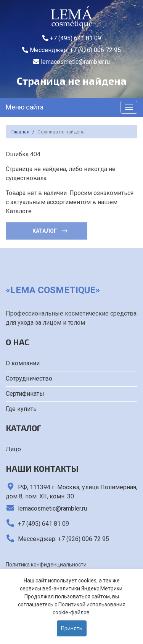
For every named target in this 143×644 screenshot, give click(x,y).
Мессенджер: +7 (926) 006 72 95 (71, 50)
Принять (72, 628)
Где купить (21, 409)
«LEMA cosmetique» (53, 290)
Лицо (13, 449)
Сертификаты (25, 394)
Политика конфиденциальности (46, 565)
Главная (20, 132)
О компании (23, 363)
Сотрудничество (29, 378)
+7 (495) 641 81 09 (72, 38)
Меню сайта (25, 107)
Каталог (50, 230)
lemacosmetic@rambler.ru (71, 62)
